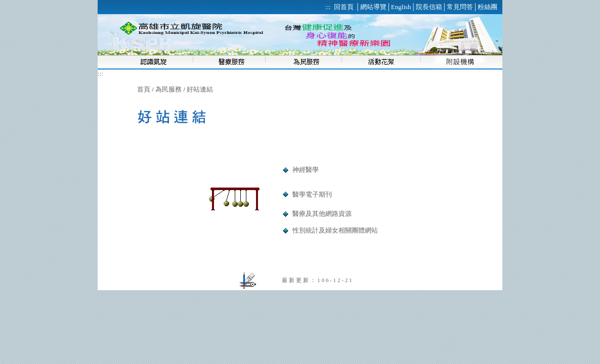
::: (100, 74)
